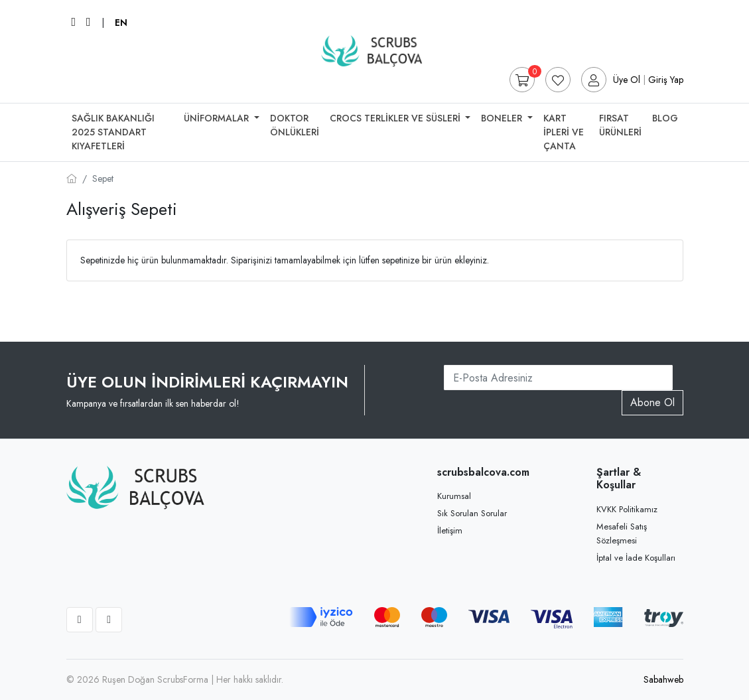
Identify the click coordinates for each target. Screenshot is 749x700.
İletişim (450, 530)
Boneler (503, 118)
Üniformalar (218, 118)
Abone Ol (652, 402)
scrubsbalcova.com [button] (480, 472)
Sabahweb (663, 679)
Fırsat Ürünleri (620, 125)
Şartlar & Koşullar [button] (619, 478)
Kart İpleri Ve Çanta (564, 132)
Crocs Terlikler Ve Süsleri (396, 118)
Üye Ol (627, 80)
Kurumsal (454, 496)
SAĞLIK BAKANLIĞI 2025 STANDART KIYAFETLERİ (113, 132)
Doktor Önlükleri (295, 125)
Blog (665, 118)
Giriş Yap (666, 80)
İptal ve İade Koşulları (636, 558)
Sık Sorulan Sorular (472, 513)
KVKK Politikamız (627, 509)
